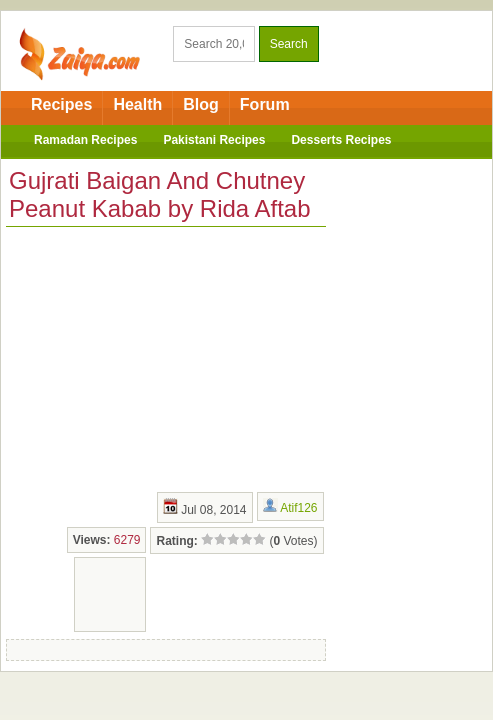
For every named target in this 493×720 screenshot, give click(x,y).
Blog (201, 104)
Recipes (61, 104)
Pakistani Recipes (214, 140)
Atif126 (298, 508)
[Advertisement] (156, 357)
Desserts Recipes (341, 140)
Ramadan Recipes (85, 140)
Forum (265, 104)
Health (137, 104)
